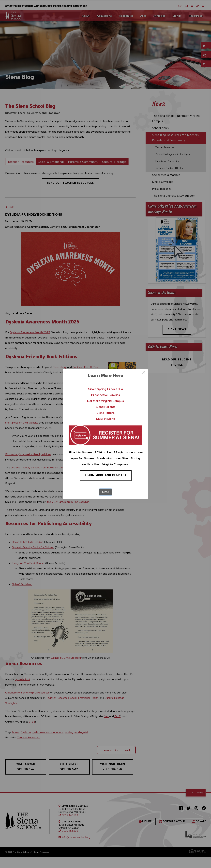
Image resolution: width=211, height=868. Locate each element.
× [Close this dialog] (144, 373)
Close (106, 492)
